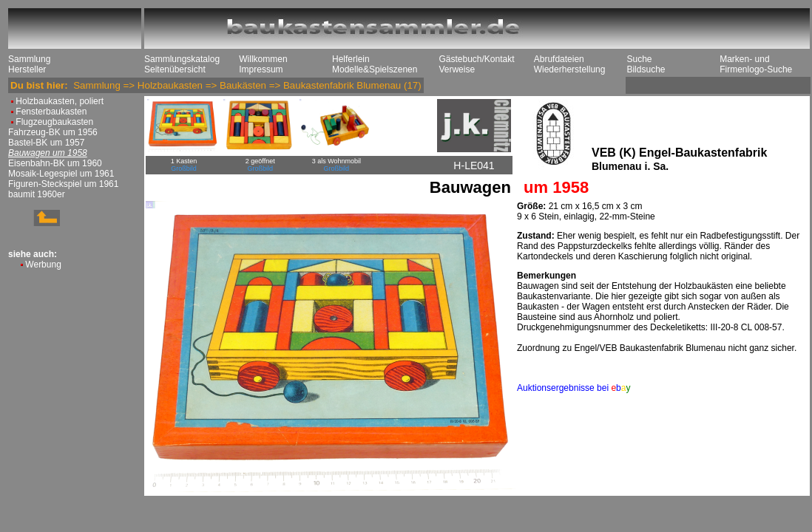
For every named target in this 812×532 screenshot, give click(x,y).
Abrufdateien (559, 59)
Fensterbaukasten (51, 112)
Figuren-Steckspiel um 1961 (63, 184)
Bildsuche (646, 69)
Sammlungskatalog (182, 59)
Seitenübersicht (175, 69)
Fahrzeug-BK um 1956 (53, 132)
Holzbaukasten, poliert (60, 101)
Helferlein (351, 59)
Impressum (261, 69)
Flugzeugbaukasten (54, 122)
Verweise (457, 69)
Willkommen (263, 59)
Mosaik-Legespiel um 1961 (61, 174)
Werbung (43, 265)
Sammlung (29, 59)
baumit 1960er (37, 194)
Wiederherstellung (570, 69)
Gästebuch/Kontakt (476, 59)
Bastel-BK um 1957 (46, 143)
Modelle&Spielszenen (375, 69)
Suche (639, 59)
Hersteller (27, 69)
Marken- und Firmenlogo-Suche (756, 64)
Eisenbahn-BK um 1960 (55, 163)
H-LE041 (474, 166)
